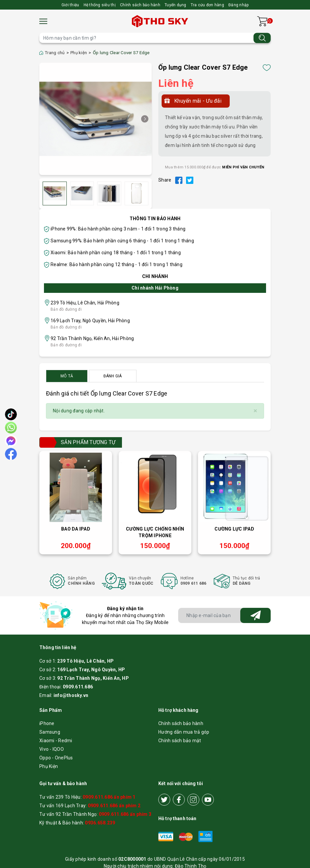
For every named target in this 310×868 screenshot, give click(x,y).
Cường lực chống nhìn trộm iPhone (155, 532)
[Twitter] (164, 800)
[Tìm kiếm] (262, 38)
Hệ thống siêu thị (100, 5)
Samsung (50, 732)
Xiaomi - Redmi (56, 741)
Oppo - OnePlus (56, 758)
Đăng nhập (238, 5)
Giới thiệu (70, 5)
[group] (96, 119)
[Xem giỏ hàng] (262, 21)
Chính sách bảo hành (140, 5)
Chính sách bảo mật (180, 741)
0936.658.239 (100, 823)
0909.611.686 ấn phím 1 (109, 797)
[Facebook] (179, 800)
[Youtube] (208, 800)
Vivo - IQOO (52, 749)
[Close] (255, 411)
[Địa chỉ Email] (224, 615)
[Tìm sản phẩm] (155, 38)
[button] (145, 119)
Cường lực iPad (234, 529)
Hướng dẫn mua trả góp (184, 732)
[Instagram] (193, 800)
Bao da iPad (76, 529)
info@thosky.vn (71, 695)
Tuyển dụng (175, 5)
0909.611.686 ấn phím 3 (125, 814)
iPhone (47, 723)
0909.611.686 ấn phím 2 (114, 806)
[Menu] (43, 21)
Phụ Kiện (49, 766)
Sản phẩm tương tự (88, 442)
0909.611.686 (78, 687)
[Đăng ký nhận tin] (255, 615)
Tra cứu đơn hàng (207, 5)
